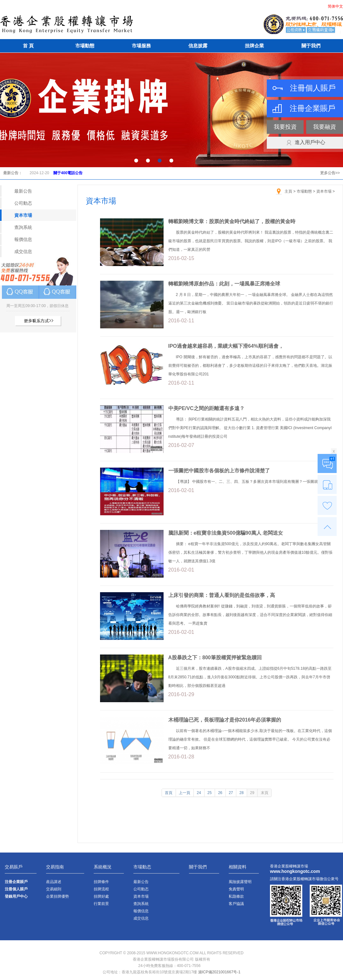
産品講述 (54, 882)
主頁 (288, 191)
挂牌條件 (101, 882)
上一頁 (185, 793)
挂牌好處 (101, 896)
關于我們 (311, 46)
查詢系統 (23, 227)
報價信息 (23, 239)
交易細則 (54, 889)
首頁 (169, 793)
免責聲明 (236, 889)
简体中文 (335, 6)
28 (242, 793)
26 (220, 793)
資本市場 (23, 215)
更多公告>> (330, 173)
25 (209, 793)
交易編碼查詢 (321, 30)
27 (231, 793)
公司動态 (23, 203)
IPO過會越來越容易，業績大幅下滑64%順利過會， (226, 346)
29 (252, 793)
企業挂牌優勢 (57, 896)
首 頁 (28, 46)
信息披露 (198, 46)
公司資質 (296, 30)
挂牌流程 (101, 889)
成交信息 (23, 251)
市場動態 (85, 46)
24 (199, 793)
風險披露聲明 (240, 882)
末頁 (265, 793)
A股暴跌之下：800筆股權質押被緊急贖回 (215, 658)
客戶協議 (236, 904)
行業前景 (101, 904)
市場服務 (141, 46)
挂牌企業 (254, 46)
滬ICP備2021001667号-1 (219, 972)
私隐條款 (236, 896)
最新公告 (23, 191)
